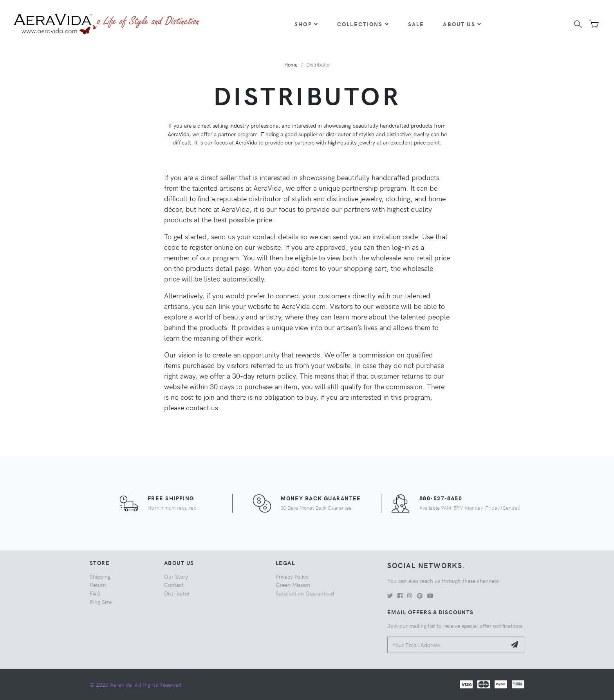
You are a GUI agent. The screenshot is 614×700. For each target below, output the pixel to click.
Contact (174, 585)
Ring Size (101, 602)
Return (98, 585)
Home (291, 64)
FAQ (95, 593)
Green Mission (293, 585)
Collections (363, 24)
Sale (416, 24)
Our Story (176, 576)
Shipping (100, 576)
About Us (462, 24)
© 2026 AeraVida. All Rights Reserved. (136, 684)
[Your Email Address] (447, 645)
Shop (306, 24)
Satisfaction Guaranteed (305, 593)
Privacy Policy (292, 576)
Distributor (177, 593)
